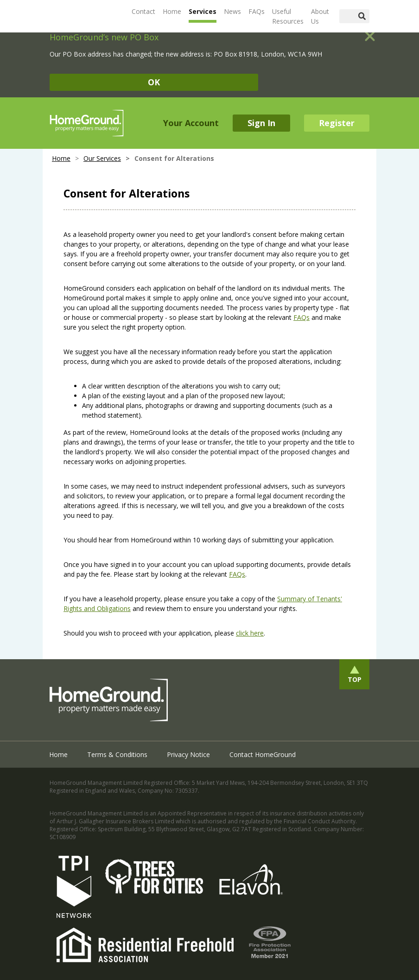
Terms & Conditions (117, 754)
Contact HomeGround (263, 754)
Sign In (261, 123)
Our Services (102, 158)
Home (172, 11)
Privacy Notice (188, 754)
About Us (320, 16)
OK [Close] (154, 82)
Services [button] (203, 11)
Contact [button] (143, 11)
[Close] (370, 32)
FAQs (257, 11)
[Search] (347, 16)
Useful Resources (288, 16)
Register (337, 123)
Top (355, 679)
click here (250, 633)
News (232, 11)
